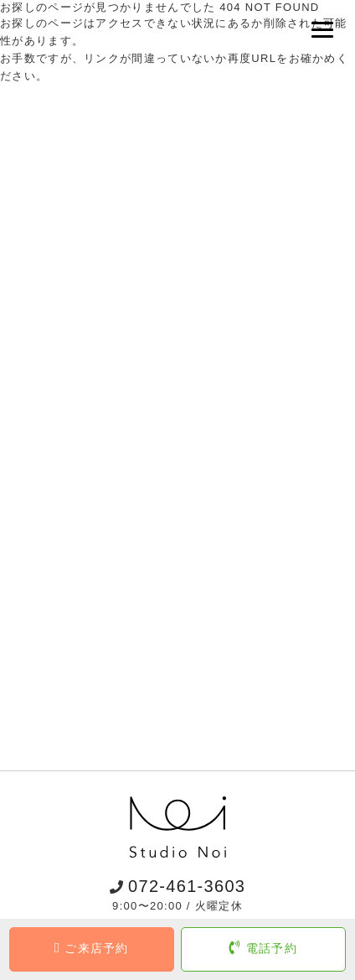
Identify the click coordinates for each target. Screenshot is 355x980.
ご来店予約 (92, 948)
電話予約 (263, 948)
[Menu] (324, 30)
